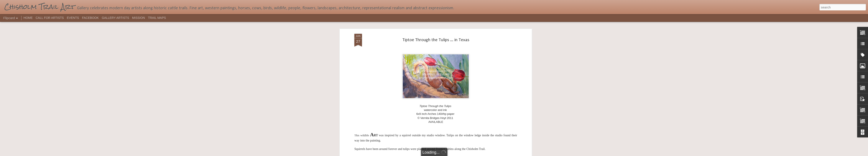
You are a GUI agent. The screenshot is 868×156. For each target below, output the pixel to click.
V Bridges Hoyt (462, 57)
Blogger (448, 154)
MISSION (139, 18)
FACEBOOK (90, 18)
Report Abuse (460, 154)
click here (476, 45)
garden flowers (378, 57)
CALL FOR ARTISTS (50, 18)
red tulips (396, 57)
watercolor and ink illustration (493, 57)
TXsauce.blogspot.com (450, 45)
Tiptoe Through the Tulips (433, 57)
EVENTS (73, 18)
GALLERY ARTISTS (115, 18)
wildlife (436, 61)
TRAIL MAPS (157, 18)
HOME (28, 18)
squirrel (409, 57)
